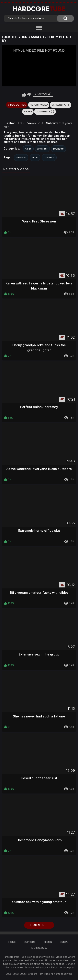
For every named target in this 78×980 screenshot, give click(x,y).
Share (28, 112)
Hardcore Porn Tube (38, 974)
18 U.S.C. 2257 (39, 948)
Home (12, 942)
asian (35, 157)
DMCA (64, 942)
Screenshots (61, 105)
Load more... (39, 925)
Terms (48, 942)
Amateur (42, 149)
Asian (28, 149)
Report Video (39, 105)
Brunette (58, 149)
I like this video (24, 95)
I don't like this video (29, 95)
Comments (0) (45, 112)
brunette (49, 157)
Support (30, 942)
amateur (21, 157)
